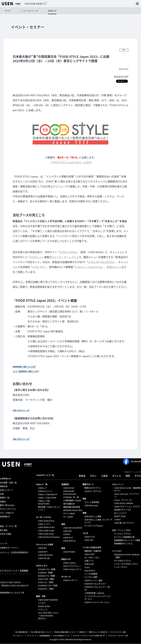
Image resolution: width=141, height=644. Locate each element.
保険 (84, 513)
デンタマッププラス (122, 534)
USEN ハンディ (44, 524)
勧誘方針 (82, 632)
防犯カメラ (66, 559)
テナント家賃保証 (92, 502)
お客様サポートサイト (9, 548)
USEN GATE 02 (69, 541)
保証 (84, 499)
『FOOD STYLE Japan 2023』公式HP (70, 162)
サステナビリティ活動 (118, 632)
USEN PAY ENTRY (45, 555)
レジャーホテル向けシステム (126, 564)
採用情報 (4, 517)
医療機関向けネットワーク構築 (127, 540)
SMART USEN (120, 516)
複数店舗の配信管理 (72, 507)
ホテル (138, 476)
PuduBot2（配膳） (46, 573)
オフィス (117, 476)
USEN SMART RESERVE (48, 600)
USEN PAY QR (44, 558)
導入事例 (4, 530)
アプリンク (43, 610)
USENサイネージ (70, 580)
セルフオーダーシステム (65, 257)
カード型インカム (92, 558)
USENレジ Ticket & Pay (89, 267)
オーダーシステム (44, 517)
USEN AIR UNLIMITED (101, 262)
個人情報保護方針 (22, 632)
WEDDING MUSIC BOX (73, 510)
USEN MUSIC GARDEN (124, 503)
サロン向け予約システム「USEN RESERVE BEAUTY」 (48, 616)
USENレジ (36, 257)
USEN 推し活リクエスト (124, 523)
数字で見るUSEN (7, 505)
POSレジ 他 (42, 485)
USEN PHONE (69, 552)
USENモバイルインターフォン (97, 602)
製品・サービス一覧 (8, 526)
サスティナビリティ (8, 509)
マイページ (15, 553)
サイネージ (66, 577)
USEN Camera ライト (72, 569)
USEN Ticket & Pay (46, 521)
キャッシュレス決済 (45, 545)
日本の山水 (89, 564)
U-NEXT (117, 520)
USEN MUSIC (69, 488)
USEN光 (67, 534)
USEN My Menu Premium (49, 537)
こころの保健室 (91, 574)
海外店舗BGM (69, 504)
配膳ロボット (114, 267)
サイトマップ (32, 636)
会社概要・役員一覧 (8, 483)
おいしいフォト (121, 513)
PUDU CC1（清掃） (46, 582)
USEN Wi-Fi (68, 538)
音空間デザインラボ (122, 510)
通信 (63, 524)
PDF (123, 50)
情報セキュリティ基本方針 (98, 632)
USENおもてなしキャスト (95, 584)
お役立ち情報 (6, 534)
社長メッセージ (6, 490)
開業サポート (88, 485)
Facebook (132, 462)
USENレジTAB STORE (47, 498)
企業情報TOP (6, 479)
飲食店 (82, 476)
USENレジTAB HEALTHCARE (44, 502)
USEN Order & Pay (46, 534)
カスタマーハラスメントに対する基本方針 (88, 636)
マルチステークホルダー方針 (118, 636)
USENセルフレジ (45, 491)
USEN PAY (38, 267)
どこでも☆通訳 (91, 577)
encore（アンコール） (124, 500)
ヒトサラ (42, 603)
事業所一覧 (5, 498)
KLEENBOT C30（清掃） (48, 586)
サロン (93, 476)
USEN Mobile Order (46, 527)
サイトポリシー (18, 636)
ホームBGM (68, 517)
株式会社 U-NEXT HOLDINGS (14, 586)
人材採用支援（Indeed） (95, 593)
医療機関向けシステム (123, 544)
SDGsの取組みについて (62, 636)
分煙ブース (89, 561)
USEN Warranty (91, 506)
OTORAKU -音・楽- (71, 497)
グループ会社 (5, 513)
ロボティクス (42, 566)
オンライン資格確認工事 (124, 537)
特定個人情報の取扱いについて (65, 632)
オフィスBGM (69, 514)
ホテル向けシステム (122, 561)
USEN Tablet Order (46, 531)
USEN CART (89, 554)
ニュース (4, 544)
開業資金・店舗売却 (93, 551)
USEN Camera (69, 563)
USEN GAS (89, 540)
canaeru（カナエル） (94, 491)
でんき (85, 533)
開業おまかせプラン (93, 488)
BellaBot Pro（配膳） (47, 576)
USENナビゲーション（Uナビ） (127, 507)
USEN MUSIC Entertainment (70, 493)
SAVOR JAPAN (68, 252)
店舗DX (3, 502)
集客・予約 (41, 596)
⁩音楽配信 (65, 485)
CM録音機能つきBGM (72, 501)
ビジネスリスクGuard (94, 526)
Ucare (87, 567)
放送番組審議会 (45, 636)
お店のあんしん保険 (93, 517)
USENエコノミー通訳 (93, 581)
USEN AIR (67, 531)
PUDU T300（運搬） (47, 579)
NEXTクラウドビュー (72, 566)
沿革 (2, 494)
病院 (128, 476)
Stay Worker (90, 571)
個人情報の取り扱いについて (41, 632)
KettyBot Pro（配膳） (47, 569)
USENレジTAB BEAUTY (48, 495)
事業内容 (4, 487)
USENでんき (90, 537)
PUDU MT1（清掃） (46, 589)
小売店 (104, 476)
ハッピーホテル (121, 567)
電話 (63, 548)
